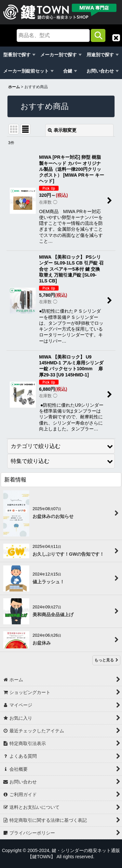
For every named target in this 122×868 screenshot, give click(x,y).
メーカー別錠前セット (26, 71)
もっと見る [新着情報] (106, 660)
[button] (116, 38)
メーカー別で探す (59, 55)
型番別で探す (17, 55)
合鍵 (68, 71)
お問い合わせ (100, 71)
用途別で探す (100, 55)
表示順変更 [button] (62, 130)
